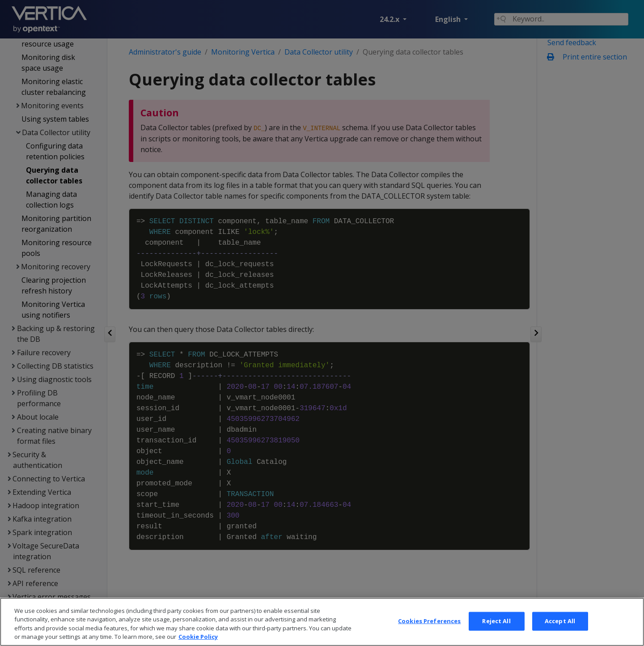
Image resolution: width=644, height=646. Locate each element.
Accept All (560, 628)
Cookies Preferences (429, 628)
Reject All (496, 628)
